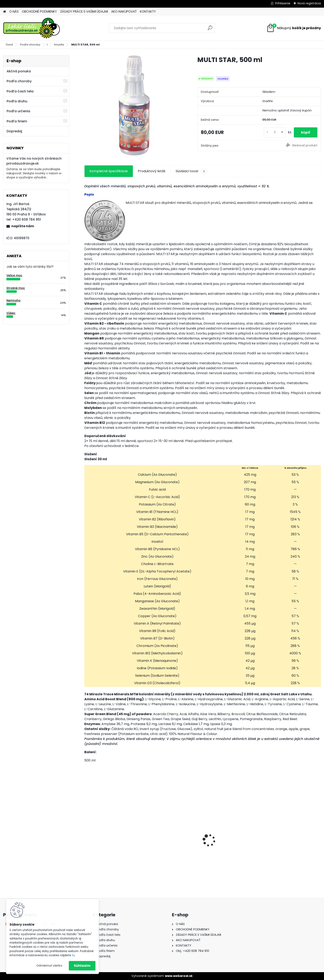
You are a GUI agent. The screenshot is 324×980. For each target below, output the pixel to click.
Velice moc (14, 275)
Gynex (92, 844)
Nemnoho (13, 301)
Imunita (59, 45)
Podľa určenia (18, 111)
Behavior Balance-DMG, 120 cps (173, 842)
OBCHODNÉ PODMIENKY (39, 11)
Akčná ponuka (19, 71)
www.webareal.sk (179, 976)
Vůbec (11, 313)
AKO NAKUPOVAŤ (124, 11)
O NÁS (14, 11)
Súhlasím (82, 966)
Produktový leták (152, 171)
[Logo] (32, 28)
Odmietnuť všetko (49, 966)
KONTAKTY (148, 11)
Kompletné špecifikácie (109, 171)
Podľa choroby (30, 45)
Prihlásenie (283, 3)
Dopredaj (14, 131)
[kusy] (273, 132)
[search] (210, 29)
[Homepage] (5, 12)
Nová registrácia (309, 3)
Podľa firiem (17, 121)
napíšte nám (23, 226)
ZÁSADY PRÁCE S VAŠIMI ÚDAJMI (84, 11)
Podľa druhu (17, 101)
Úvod (9, 45)
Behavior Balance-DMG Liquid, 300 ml (231, 846)
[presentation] (86, 833)
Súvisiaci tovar (191, 171)
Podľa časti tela (20, 91)
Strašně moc (16, 288)
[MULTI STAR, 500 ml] (134, 105)
